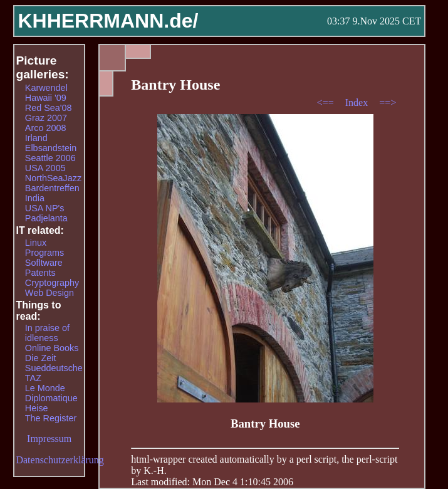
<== (327, 103)
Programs (44, 253)
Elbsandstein (51, 148)
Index (358, 103)
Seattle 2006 (50, 158)
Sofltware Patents (44, 268)
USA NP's (45, 208)
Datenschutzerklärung (60, 460)
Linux (36, 243)
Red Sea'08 (49, 108)
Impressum (49, 439)
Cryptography (52, 283)
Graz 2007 (46, 118)
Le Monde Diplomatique (51, 393)
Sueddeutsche (54, 368)
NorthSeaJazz (53, 178)
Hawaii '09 (46, 98)
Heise (37, 408)
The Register (51, 418)
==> (388, 103)
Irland (36, 138)
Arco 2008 (46, 128)
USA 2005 (45, 168)
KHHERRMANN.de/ (108, 21)
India (35, 198)
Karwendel (46, 88)
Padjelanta (46, 218)
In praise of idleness (47, 333)
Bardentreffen (52, 188)
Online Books (52, 348)
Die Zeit (41, 358)
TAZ (33, 378)
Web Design (49, 293)
